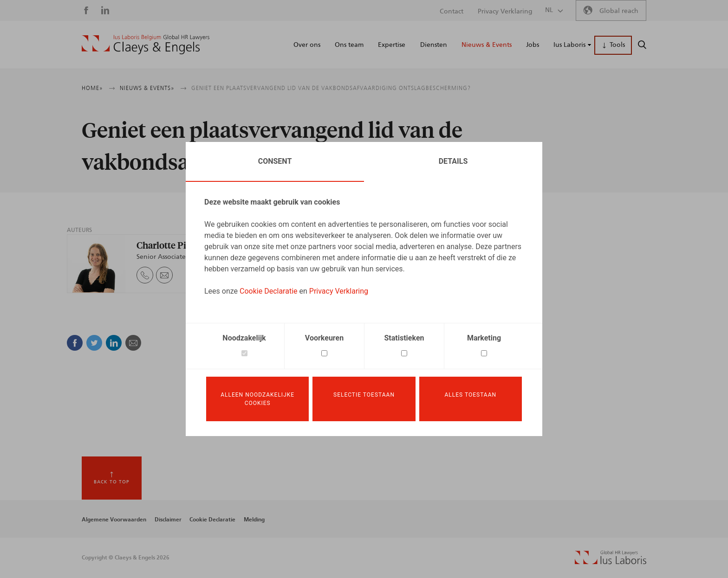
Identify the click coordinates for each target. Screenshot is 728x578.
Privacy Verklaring (339, 291)
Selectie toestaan (364, 395)
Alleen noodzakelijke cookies (257, 399)
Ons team (349, 45)
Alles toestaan (471, 395)
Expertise (392, 45)
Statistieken (404, 338)
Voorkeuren (324, 338)
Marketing (484, 338)
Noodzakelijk (244, 338)
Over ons (307, 45)
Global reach (619, 11)
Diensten (434, 45)
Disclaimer (168, 520)
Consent (275, 161)
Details (453, 161)
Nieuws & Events (487, 45)
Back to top (112, 482)
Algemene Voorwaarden (114, 520)
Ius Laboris (569, 45)
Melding (254, 520)
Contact (452, 12)
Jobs (533, 45)
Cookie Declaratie (269, 291)
